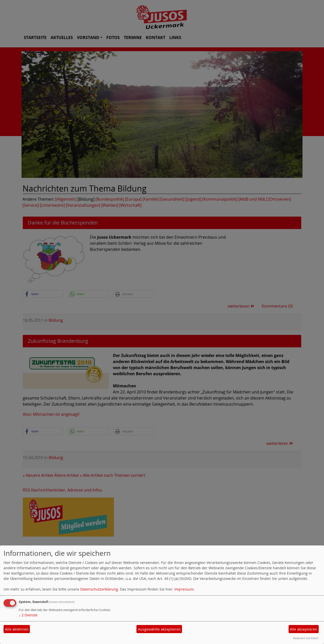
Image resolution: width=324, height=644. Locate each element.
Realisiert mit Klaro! (306, 638)
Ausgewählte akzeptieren (159, 629)
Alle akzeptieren (303, 629)
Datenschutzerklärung (99, 589)
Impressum (184, 589)
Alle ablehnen (17, 629)
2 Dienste (28, 615)
